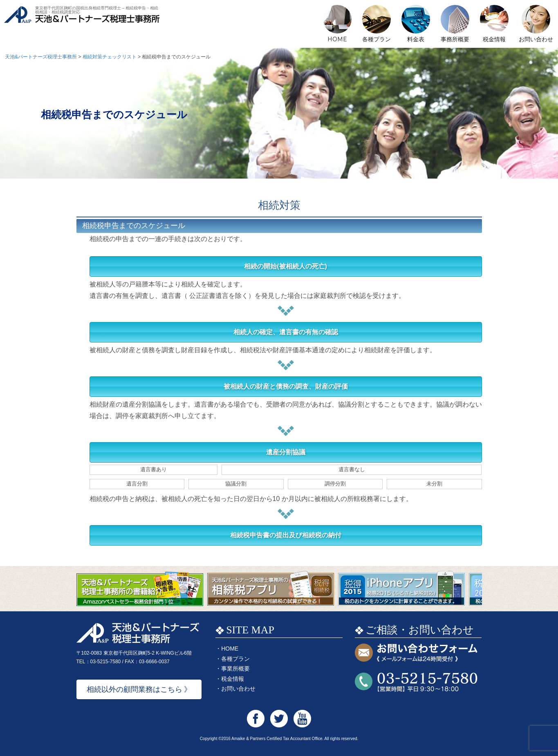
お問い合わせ (536, 39)
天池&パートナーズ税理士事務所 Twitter (279, 719)
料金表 (416, 39)
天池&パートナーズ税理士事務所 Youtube (302, 719)
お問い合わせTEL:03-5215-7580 (416, 682)
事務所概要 (455, 39)
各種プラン (376, 39)
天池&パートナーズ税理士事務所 (82, 25)
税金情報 (494, 39)
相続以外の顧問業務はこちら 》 (139, 689)
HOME (337, 39)
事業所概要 (235, 669)
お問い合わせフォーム (416, 653)
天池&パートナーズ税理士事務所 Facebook (256, 719)
